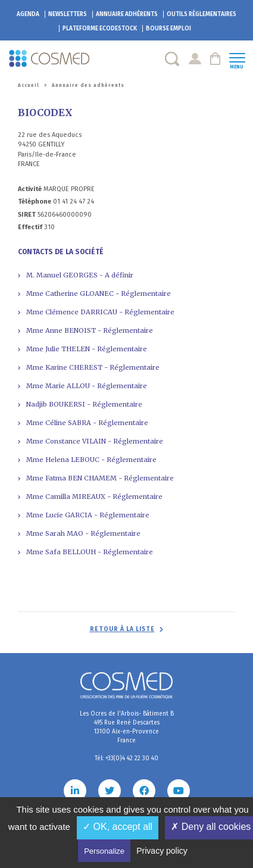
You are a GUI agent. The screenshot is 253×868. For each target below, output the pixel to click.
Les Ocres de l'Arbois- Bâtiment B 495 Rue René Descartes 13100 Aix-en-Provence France (127, 727)
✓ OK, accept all (118, 827)
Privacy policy (162, 851)
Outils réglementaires (202, 14)
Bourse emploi (168, 29)
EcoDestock (100, 29)
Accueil (29, 85)
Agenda (28, 14)
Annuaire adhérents (127, 14)
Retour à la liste (122, 629)
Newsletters (68, 14)
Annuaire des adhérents (88, 85)
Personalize (104, 851)
